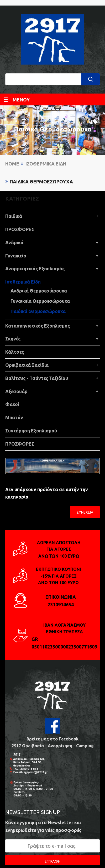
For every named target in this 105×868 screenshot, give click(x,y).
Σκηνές (13, 339)
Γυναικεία (16, 256)
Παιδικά (14, 216)
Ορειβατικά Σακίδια (27, 365)
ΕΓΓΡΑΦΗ (52, 861)
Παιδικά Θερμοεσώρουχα (41, 182)
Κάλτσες (15, 352)
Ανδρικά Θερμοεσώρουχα (39, 291)
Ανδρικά (14, 242)
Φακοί (12, 404)
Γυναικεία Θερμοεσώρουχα (40, 301)
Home (12, 164)
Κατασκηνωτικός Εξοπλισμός (38, 326)
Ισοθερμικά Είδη (46, 164)
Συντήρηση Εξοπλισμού (31, 431)
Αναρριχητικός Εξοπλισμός (35, 269)
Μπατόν (14, 417)
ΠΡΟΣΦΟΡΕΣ (20, 229)
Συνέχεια (85, 512)
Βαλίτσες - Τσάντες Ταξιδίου (37, 378)
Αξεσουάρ (16, 391)
